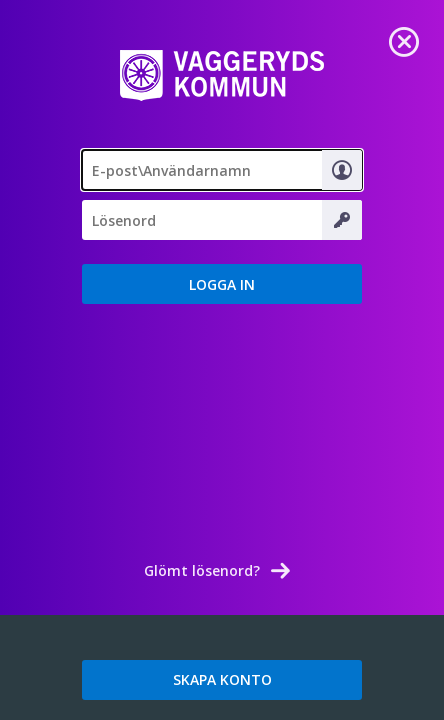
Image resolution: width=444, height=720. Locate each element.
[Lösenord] (222, 220)
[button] (222, 284)
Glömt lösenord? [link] (202, 570)
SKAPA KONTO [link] (222, 679)
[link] (404, 40)
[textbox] (222, 170)
